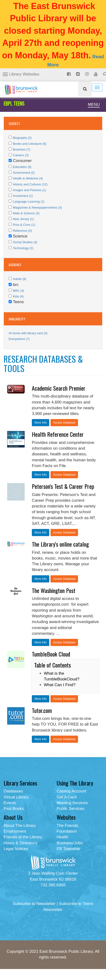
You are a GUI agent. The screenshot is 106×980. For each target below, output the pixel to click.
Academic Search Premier (59, 388)
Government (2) (24, 173)
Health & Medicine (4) (28, 178)
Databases (13, 791)
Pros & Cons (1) (24, 225)
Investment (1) (23, 196)
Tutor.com (42, 710)
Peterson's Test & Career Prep (63, 486)
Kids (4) (18, 296)
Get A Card (67, 797)
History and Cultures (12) (30, 184)
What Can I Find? (60, 685)
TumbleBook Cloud (51, 654)
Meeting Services (72, 803)
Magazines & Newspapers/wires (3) (37, 207)
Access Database (64, 423)
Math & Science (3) (26, 213)
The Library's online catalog (60, 544)
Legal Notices (16, 849)
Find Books (14, 809)
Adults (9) (20, 279)
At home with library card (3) (28, 333)
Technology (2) (23, 248)
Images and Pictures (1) (29, 190)
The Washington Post (54, 590)
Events (10, 803)
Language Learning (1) (29, 202)
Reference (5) (22, 231)
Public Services (71, 809)
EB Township (68, 849)
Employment (15, 831)
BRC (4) (19, 291)
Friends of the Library (23, 837)
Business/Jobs (70, 843)
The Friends (68, 826)
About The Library (20, 826)
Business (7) (22, 149)
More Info (41, 423)
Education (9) (22, 167)
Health (63, 837)
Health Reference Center (58, 434)
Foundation (67, 831)
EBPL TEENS (14, 103)
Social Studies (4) (25, 242)
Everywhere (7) (19, 339)
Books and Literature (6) (30, 144)
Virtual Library (16, 797)
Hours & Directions (21, 843)
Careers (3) (21, 155)
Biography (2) (22, 138)
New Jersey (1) (23, 219)
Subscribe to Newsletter (34, 904)
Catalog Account (72, 791)
